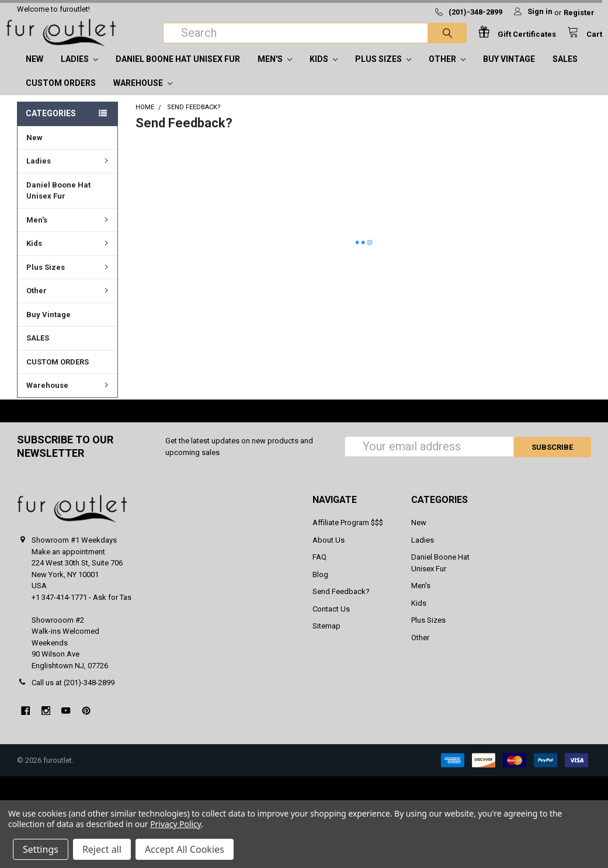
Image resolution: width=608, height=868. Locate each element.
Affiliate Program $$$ (348, 534)
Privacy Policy (176, 824)
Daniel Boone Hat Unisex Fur (178, 71)
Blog (320, 586)
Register (579, 13)
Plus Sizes (383, 71)
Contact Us (331, 621)
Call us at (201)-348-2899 (73, 694)
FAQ (319, 569)
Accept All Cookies (185, 849)
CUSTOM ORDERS (61, 95)
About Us (329, 552)
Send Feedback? (341, 603)
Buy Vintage (509, 71)
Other (447, 71)
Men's (275, 71)
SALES (565, 71)
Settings (41, 849)
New (34, 71)
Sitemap (326, 638)
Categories (51, 125)
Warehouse (143, 95)
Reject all (102, 849)
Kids (324, 71)
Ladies (79, 71)
